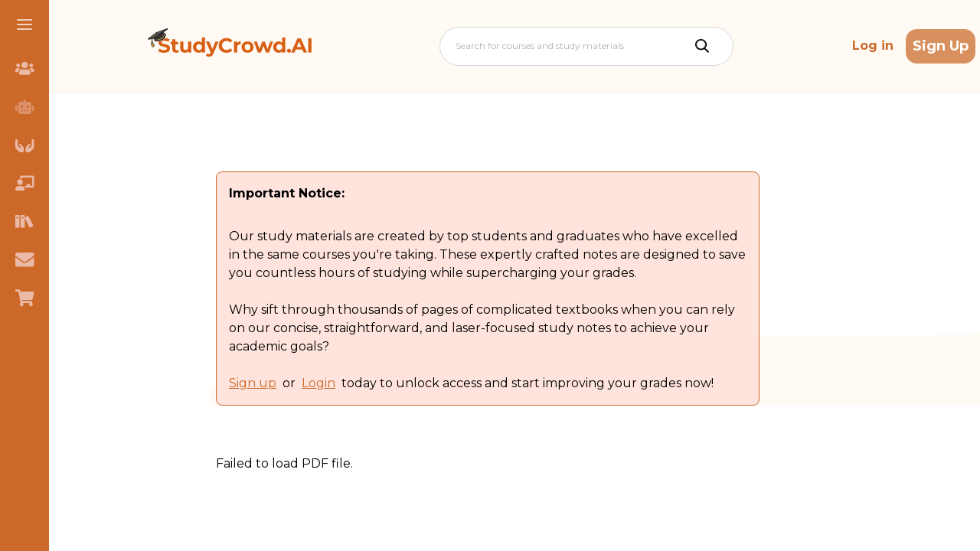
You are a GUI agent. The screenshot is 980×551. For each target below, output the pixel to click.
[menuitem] (24, 68)
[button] (24, 24)
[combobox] (457, 46)
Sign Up (941, 46)
